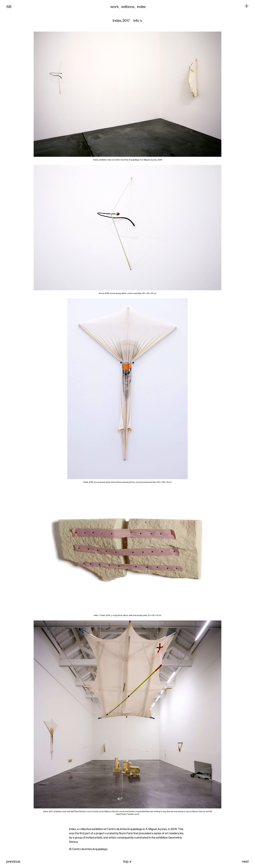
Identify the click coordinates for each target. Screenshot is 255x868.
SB (9, 7)
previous (13, 861)
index (141, 7)
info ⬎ (138, 20)
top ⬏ (127, 861)
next (245, 861)
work (114, 7)
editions (128, 7)
